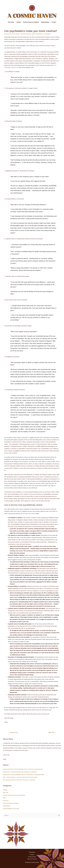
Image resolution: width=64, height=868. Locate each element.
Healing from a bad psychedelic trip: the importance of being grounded (23, 775)
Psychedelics (47, 34)
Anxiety (19, 22)
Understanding (45, 22)
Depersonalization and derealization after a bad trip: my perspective (23, 769)
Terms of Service (32, 859)
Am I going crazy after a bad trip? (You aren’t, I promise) (19, 780)
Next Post (52, 732)
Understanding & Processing (11, 809)
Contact (54, 22)
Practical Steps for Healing (31, 22)
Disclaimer (32, 852)
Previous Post (13, 732)
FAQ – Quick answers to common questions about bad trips (20, 777)
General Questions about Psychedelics (32, 34)
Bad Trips (6, 793)
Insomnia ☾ (6, 801)
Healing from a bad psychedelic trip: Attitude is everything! (20, 772)
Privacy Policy (32, 857)
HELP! (4, 798)
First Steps (11, 22)
